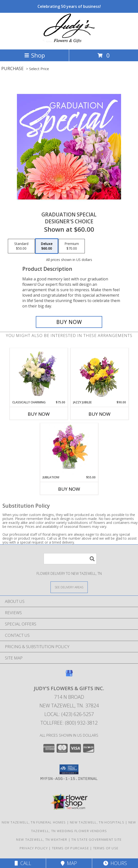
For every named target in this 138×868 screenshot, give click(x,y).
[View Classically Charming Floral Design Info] (39, 374)
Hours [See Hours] (115, 863)
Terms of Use (106, 848)
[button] (69, 769)
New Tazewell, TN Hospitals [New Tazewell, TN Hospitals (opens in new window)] (97, 822)
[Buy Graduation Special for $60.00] (69, 322)
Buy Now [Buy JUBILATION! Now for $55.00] (69, 489)
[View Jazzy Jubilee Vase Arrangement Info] (99, 374)
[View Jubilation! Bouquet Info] (69, 449)
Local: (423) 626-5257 (69, 714)
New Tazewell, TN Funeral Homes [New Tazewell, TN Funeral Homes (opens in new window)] (34, 822)
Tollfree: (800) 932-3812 (69, 723)
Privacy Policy (34, 848)
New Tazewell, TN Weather (42, 839)
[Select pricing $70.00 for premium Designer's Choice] (72, 246)
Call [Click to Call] (23, 863)
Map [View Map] (69, 863)
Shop (35, 55)
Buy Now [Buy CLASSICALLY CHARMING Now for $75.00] (39, 414)
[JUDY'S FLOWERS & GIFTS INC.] (69, 42)
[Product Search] (70, 559)
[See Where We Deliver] (69, 587)
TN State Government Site (96, 839)
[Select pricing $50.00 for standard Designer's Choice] (21, 246)
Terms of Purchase (70, 848)
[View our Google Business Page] (69, 676)
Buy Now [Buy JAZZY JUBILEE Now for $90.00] (100, 414)
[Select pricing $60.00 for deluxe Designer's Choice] (47, 246)
